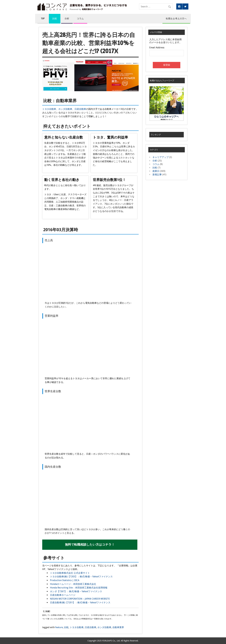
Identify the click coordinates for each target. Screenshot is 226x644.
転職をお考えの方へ (176, 18)
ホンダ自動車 (65, 109)
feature (59, 627)
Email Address (157, 48)
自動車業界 (118, 627)
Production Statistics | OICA (65, 580)
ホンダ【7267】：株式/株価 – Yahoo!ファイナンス (76, 591)
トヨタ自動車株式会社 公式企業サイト (70, 573)
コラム (80, 18)
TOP (43, 18)
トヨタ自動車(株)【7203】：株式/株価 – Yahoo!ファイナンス (81, 577)
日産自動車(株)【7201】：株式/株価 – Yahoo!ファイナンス (80, 603)
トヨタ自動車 (49, 109)
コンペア (82, 7)
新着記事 (157, 175)
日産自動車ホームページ (63, 595)
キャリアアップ (161, 157)
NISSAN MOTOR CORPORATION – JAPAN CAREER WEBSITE (80, 599)
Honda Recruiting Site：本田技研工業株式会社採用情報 (79, 588)
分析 (67, 18)
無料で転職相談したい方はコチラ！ (90, 545)
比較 (55, 18)
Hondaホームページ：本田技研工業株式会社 (73, 584)
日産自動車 (80, 109)
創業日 (156, 171)
